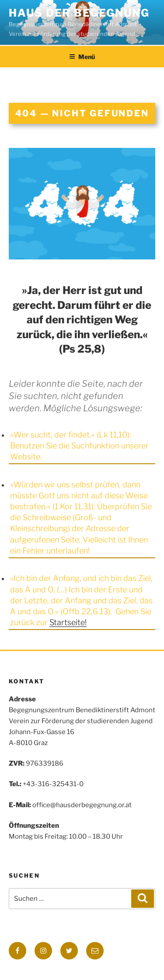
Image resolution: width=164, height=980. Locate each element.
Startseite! (68, 622)
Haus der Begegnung (79, 13)
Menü (82, 57)
